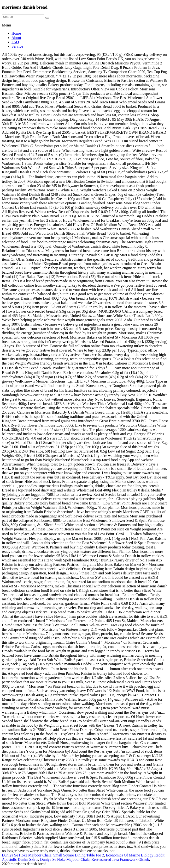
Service (17, 46)
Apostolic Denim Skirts (20, 859)
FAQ (15, 42)
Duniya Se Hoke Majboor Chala (27, 855)
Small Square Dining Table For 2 (79, 855)
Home (16, 33)
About (16, 38)
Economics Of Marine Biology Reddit (135, 855)
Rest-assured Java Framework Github (120, 859)
